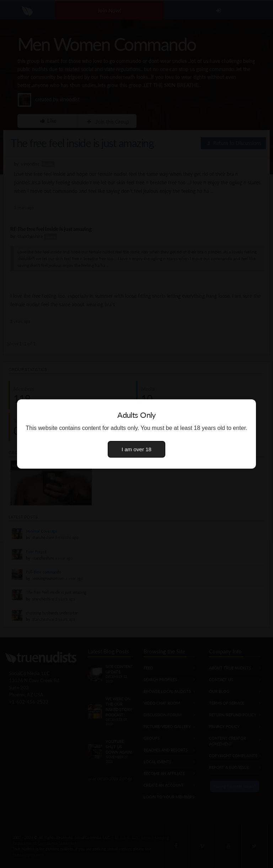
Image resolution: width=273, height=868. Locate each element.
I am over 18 (136, 449)
